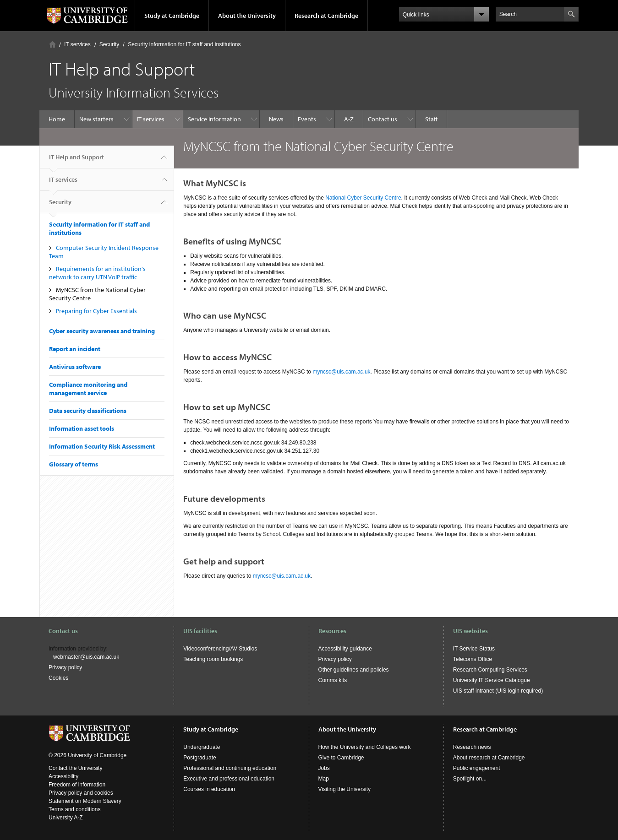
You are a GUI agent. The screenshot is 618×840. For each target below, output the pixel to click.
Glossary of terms (74, 464)
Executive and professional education (229, 779)
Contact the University (75, 768)
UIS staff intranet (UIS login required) (498, 691)
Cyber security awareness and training (102, 331)
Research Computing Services (490, 670)
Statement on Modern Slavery (85, 801)
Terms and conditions (74, 809)
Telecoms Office (473, 659)
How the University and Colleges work (365, 747)
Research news (472, 747)
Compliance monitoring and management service (88, 389)
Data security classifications (88, 411)
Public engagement (477, 768)
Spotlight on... (470, 779)
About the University (247, 16)
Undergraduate (202, 747)
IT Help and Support (77, 161)
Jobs (324, 768)
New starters (96, 119)
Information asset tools (82, 428)
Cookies (58, 678)
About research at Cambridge (489, 758)
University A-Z (66, 818)
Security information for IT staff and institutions (184, 44)
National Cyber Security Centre (363, 198)
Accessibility (63, 776)
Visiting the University (345, 789)
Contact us (383, 119)
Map (324, 779)
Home (52, 44)
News (276, 119)
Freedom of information (77, 785)
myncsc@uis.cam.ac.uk (341, 372)
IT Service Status (474, 649)
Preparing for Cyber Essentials (96, 311)
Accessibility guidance (345, 649)
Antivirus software (75, 367)
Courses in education (209, 789)
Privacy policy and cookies (81, 793)
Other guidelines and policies (354, 670)
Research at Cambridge (326, 16)
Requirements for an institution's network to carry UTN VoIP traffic (97, 273)
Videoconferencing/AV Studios (220, 649)
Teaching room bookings (213, 659)
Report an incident (75, 349)
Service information (214, 119)
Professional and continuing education (230, 768)
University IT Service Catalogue (492, 680)
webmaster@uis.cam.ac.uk (86, 657)
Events (307, 119)
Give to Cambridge (341, 758)
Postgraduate (200, 758)
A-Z (349, 119)
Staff (431, 119)
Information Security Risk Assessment (102, 446)
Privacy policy (65, 667)
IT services (77, 44)
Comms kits (333, 680)
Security (109, 44)
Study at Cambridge (172, 16)
